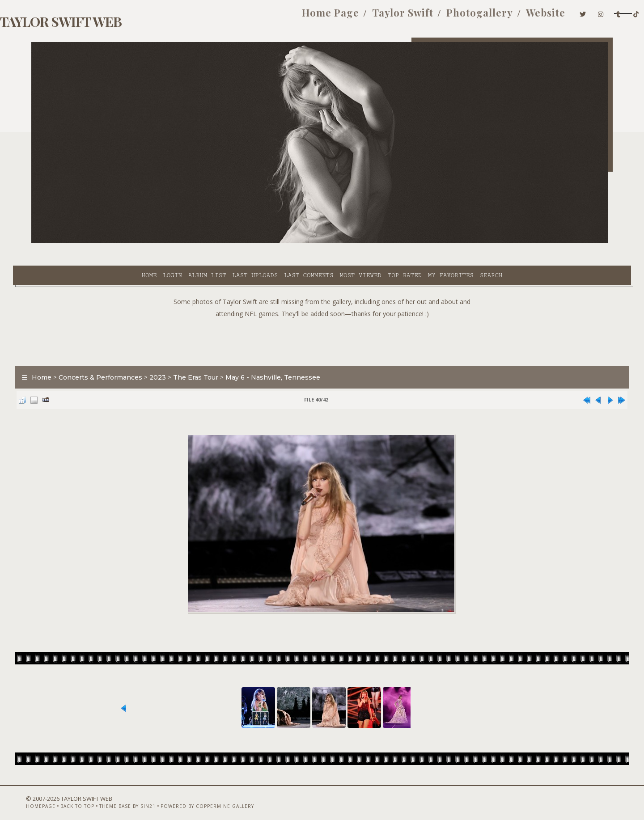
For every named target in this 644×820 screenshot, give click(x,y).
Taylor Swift (336, 17)
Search (411, 242)
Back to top (83, 796)
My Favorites (370, 242)
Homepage (46, 796)
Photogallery (413, 17)
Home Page (263, 17)
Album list (127, 242)
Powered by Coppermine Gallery (213, 796)
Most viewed (280, 242)
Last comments (228, 242)
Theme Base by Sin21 (133, 796)
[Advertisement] (322, 317)
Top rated (324, 242)
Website (479, 17)
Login (92, 242)
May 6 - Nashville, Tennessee (291, 355)
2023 (176, 355)
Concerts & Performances (119, 355)
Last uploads (175, 242)
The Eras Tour (214, 355)
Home (68, 242)
